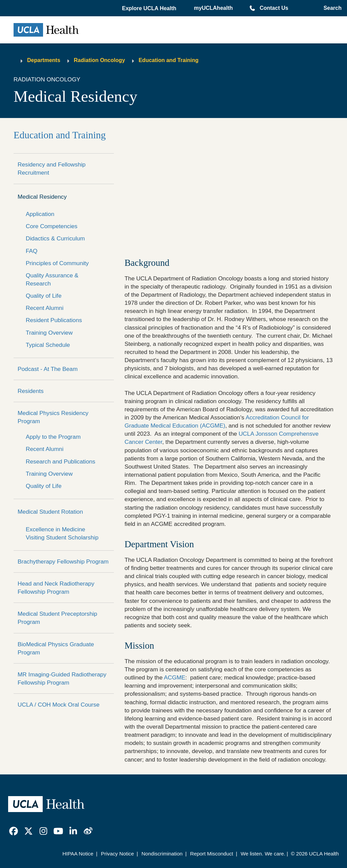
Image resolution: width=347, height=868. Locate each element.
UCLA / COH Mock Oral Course (59, 705)
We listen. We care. (263, 854)
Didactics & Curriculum (55, 238)
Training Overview (49, 333)
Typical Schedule (48, 345)
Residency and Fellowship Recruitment (52, 169)
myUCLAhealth (213, 8)
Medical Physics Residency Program (53, 417)
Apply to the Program (53, 437)
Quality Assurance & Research (52, 279)
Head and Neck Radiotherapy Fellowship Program (56, 588)
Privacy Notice (117, 854)
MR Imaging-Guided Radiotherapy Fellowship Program (62, 678)
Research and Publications (60, 461)
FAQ (32, 251)
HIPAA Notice (78, 854)
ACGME (175, 677)
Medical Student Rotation (50, 512)
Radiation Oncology (99, 60)
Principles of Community (57, 263)
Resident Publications (54, 320)
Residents (31, 391)
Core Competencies (52, 226)
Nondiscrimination (162, 854)
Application (40, 214)
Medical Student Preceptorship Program (57, 618)
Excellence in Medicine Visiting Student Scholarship (62, 533)
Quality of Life (44, 296)
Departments (44, 60)
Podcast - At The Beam (48, 369)
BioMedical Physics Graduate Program (56, 648)
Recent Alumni (45, 308)
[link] (14, 831)
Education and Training (169, 60)
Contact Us (274, 8)
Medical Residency (42, 197)
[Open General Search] (331, 8)
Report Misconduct (212, 854)
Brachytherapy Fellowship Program (63, 561)
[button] (150, 8)
